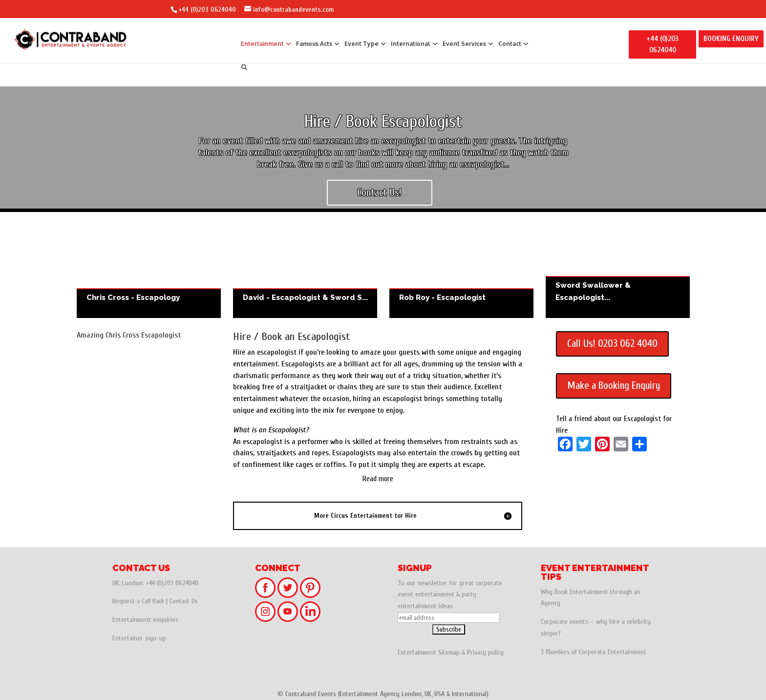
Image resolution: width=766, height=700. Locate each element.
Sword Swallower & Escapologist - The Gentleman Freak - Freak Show (618, 270)
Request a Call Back (138, 601)
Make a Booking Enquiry (614, 385)
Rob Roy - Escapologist (461, 270)
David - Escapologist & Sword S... (305, 297)
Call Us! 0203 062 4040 (612, 343)
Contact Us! (379, 192)
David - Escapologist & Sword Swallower (305, 270)
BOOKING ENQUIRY (731, 39)
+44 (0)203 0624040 (207, 10)
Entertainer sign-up (139, 638)
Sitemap (449, 652)
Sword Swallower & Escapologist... (593, 291)
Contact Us (184, 601)
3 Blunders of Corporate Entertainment (594, 652)
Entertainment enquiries (145, 620)
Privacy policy (485, 652)
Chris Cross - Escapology (149, 270)
